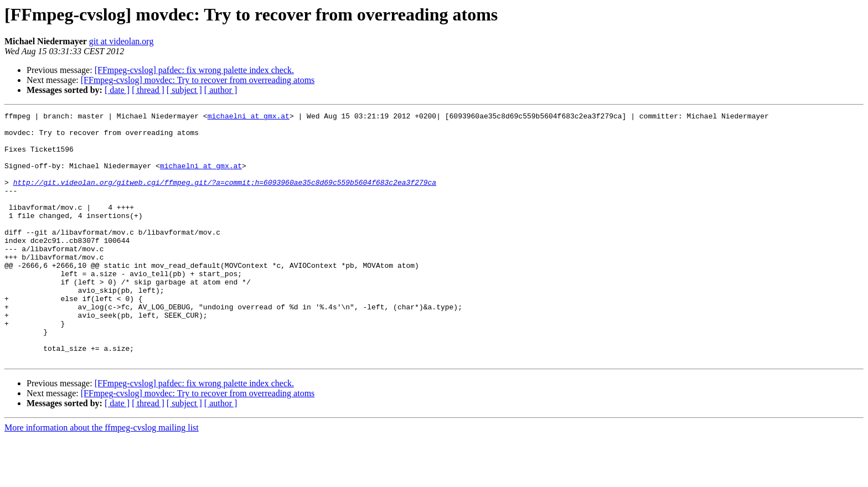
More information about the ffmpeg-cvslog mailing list (102, 477)
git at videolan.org (122, 41)
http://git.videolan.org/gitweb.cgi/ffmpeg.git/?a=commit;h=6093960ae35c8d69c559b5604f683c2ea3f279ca (225, 197)
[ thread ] (148, 90)
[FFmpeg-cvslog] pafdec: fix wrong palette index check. (194, 70)
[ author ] (221, 90)
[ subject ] (184, 90)
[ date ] (117, 90)
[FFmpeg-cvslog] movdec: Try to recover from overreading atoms (198, 80)
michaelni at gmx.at (249, 117)
